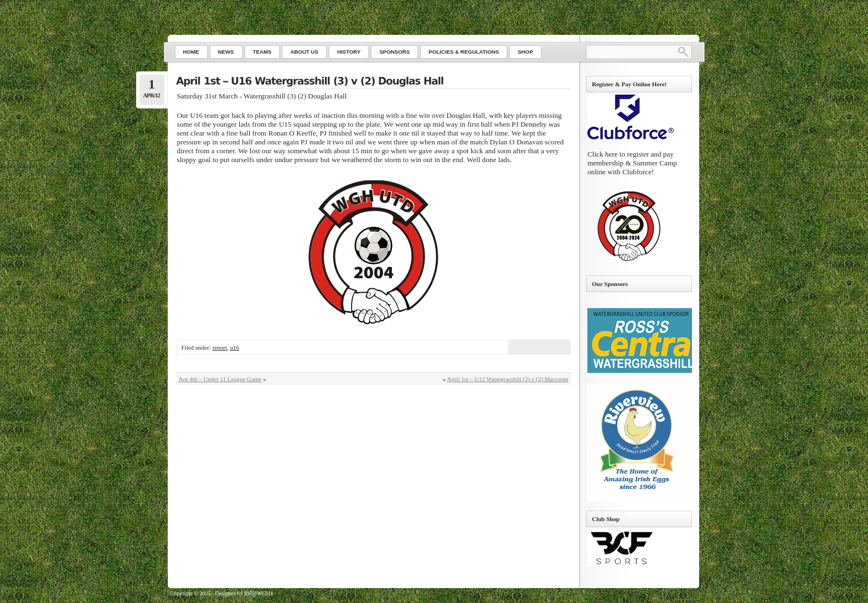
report (220, 347)
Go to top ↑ (686, 597)
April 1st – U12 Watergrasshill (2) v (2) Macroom (507, 379)
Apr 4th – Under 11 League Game (220, 379)
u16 (234, 347)
